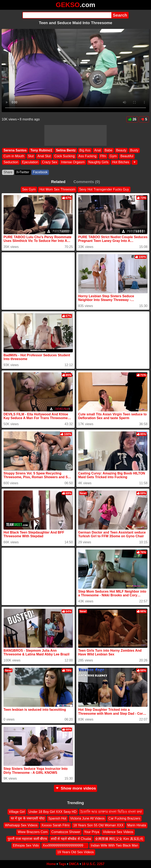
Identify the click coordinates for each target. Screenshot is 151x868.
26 (132, 119)
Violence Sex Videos (118, 832)
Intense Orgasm (73, 162)
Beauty (121, 150)
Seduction (11, 162)
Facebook (40, 172)
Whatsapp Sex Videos (21, 825)
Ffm (103, 156)
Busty (134, 150)
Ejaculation (30, 162)
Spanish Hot (57, 819)
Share (8, 172)
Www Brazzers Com (33, 832)
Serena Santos (15, 150)
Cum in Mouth (14, 156)
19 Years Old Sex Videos (76, 852)
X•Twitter (23, 172)
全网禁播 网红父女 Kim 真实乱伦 (119, 839)
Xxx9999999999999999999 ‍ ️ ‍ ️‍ (65, 845)
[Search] (67, 15)
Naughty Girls (98, 162)
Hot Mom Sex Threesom (57, 189)
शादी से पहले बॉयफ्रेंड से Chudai (71, 839)
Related (58, 182)
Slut (31, 156)
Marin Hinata (137, 825)
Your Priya (92, 832)
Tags (62, 864)
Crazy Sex (50, 162)
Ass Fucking (87, 156)
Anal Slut (44, 156)
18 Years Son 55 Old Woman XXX (98, 825)
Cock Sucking (65, 156)
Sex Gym (29, 189)
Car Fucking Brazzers (124, 819)
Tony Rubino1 (41, 150)
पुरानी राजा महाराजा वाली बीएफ (27, 839)
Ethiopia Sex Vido (26, 845)
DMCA (74, 864)
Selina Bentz (66, 150)
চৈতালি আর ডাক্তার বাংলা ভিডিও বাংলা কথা (111, 812)
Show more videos (76, 788)
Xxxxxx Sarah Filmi (55, 825)
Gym (113, 156)
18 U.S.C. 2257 (93, 864)
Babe (108, 150)
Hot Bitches (121, 162)
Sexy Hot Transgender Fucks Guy (104, 189)
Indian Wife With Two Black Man (114, 845)
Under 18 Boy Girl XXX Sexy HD (53, 812)
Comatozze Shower (66, 832)
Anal (97, 150)
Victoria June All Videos (87, 819)
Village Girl (17, 812)
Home (51, 864)
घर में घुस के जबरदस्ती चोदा (28, 819)
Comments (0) (87, 182)
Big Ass (85, 150)
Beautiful (127, 156)
